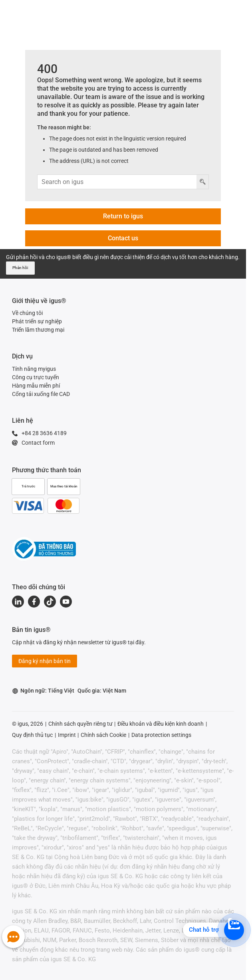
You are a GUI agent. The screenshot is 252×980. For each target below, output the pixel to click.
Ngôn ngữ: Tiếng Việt (43, 691)
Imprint (67, 735)
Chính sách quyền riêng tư (80, 724)
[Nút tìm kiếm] (202, 182)
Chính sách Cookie (103, 735)
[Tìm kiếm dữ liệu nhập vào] (117, 182)
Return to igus (123, 216)
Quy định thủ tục (32, 735)
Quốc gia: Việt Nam (102, 691)
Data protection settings (161, 735)
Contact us (123, 238)
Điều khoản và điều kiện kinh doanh (161, 724)
